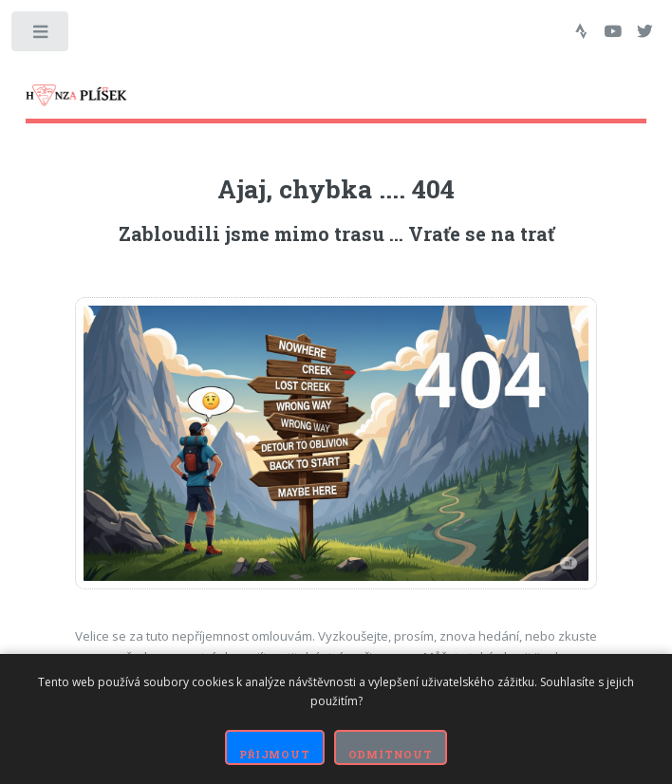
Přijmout (274, 755)
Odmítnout (391, 755)
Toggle (41, 36)
